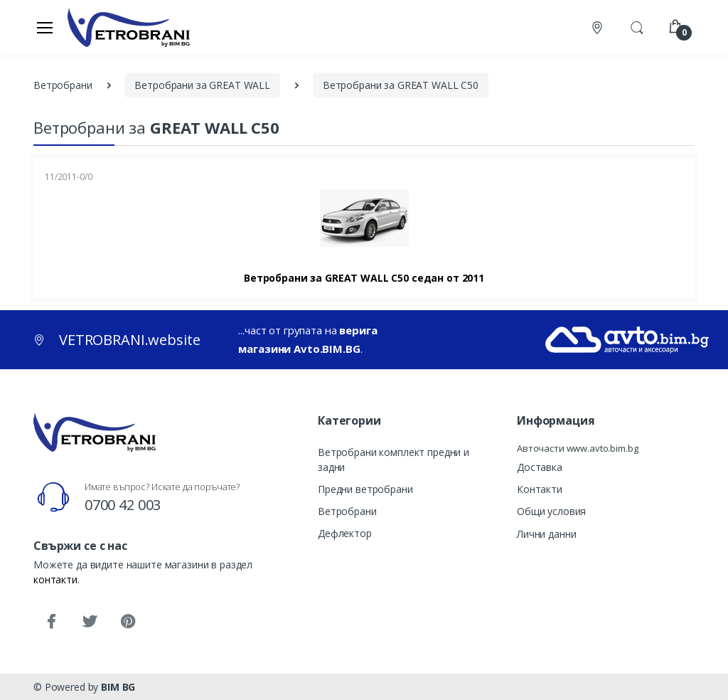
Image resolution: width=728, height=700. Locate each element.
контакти (55, 579)
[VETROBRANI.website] (129, 27)
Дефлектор (345, 533)
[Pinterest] (128, 622)
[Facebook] (51, 622)
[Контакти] (599, 27)
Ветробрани (347, 511)
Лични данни (546, 534)
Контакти (540, 489)
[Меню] (45, 27)
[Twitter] (90, 622)
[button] (637, 26)
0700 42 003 (123, 505)
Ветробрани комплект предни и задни (394, 460)
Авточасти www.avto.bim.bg (577, 448)
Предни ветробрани (365, 489)
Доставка (540, 467)
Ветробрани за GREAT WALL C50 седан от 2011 (364, 278)
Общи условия (551, 511)
